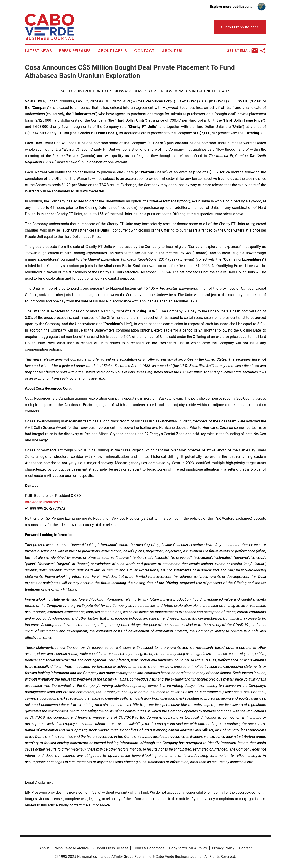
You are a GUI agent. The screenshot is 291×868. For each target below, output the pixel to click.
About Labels (112, 51)
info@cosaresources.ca (44, 502)
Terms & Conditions (149, 848)
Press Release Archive (71, 848)
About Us (172, 51)
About (44, 848)
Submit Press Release (111, 848)
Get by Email (242, 51)
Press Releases (75, 51)
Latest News (38, 51)
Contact (144, 51)
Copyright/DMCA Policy (188, 848)
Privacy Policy (223, 848)
